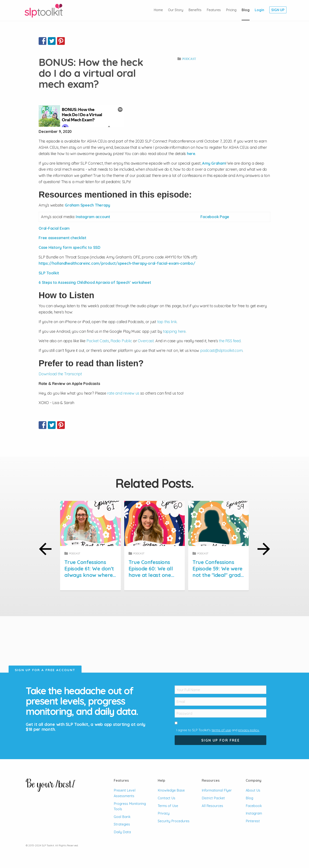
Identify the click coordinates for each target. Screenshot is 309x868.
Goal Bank (122, 817)
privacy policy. (249, 730)
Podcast (189, 59)
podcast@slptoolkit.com (221, 350)
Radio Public (121, 341)
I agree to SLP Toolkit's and (218, 730)
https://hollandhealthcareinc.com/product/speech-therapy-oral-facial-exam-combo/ (117, 263)
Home (158, 10)
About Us (253, 790)
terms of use (221, 730)
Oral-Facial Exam (54, 228)
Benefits (195, 10)
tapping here (174, 331)
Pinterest (253, 821)
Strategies (122, 824)
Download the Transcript (60, 374)
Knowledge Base (171, 790)
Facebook (254, 806)
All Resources (212, 806)
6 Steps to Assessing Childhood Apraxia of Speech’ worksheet (95, 282)
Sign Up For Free (220, 740)
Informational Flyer (217, 790)
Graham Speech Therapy (87, 205)
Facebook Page (215, 217)
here (191, 154)
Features (214, 10)
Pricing (231, 10)
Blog (246, 10)
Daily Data (122, 832)
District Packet (213, 798)
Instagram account (93, 217)
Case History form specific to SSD (70, 247)
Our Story (176, 10)
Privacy (164, 813)
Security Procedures (174, 821)
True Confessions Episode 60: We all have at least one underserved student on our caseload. (154, 575)
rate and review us (123, 393)
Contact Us (167, 798)
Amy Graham (214, 163)
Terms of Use (168, 806)
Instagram (254, 813)
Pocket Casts (98, 341)
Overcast (146, 341)
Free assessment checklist (62, 238)
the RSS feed (230, 341)
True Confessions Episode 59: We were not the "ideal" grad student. (217, 572)
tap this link (167, 322)
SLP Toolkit (49, 273)
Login (259, 10)
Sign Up (278, 10)
